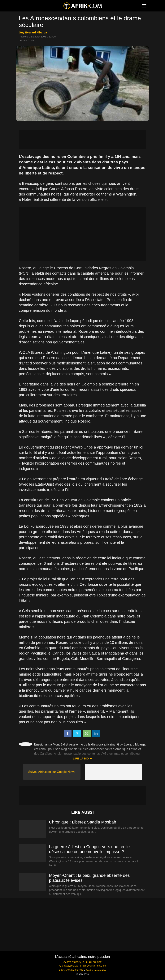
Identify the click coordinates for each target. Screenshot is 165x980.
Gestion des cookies (96, 970)
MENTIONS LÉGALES (95, 966)
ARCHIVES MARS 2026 (71, 970)
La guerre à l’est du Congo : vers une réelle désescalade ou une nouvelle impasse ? (89, 849)
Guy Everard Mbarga (33, 32)
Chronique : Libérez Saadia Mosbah (83, 822)
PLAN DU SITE (94, 962)
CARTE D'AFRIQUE (74, 962)
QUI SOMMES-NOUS (70, 966)
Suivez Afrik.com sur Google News (52, 772)
